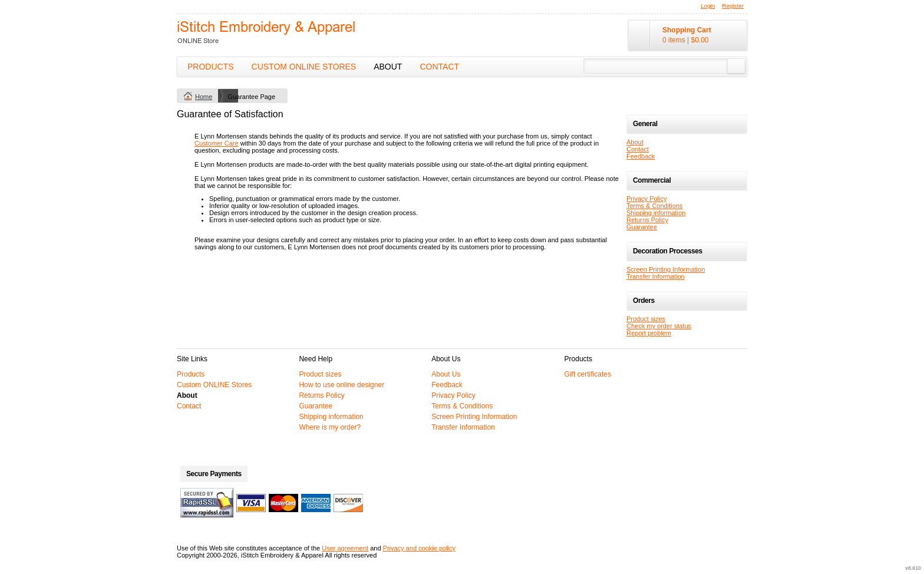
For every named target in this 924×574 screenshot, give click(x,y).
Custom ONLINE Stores (304, 67)
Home (204, 97)
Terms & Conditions (654, 206)
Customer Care (217, 143)
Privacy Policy (646, 199)
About (388, 67)
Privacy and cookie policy (420, 548)
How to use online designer (341, 385)
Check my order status (659, 326)
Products (211, 67)
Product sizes (646, 319)
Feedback (641, 156)
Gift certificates (588, 374)
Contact (439, 67)
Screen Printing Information (666, 269)
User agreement (345, 548)
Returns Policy (647, 220)
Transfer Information (656, 276)
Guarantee (642, 227)
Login (708, 6)
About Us (446, 374)
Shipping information (656, 213)
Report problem (649, 333)
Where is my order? (330, 427)
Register (733, 6)
